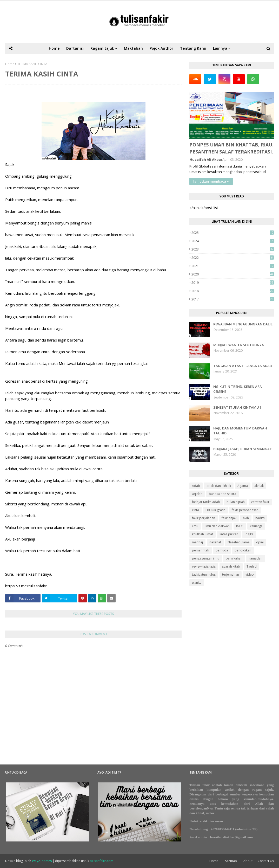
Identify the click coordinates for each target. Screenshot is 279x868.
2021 (233, 266)
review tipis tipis (204, 566)
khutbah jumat (202, 534)
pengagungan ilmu (206, 558)
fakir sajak (229, 518)
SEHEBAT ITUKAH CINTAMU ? (237, 407)
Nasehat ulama (239, 542)
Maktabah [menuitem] (133, 48)
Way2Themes (42, 861)
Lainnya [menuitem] (220, 48)
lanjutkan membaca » (211, 181)
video (250, 574)
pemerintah (201, 550)
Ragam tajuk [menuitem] (102, 48)
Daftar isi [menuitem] (75, 48)
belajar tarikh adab (206, 502)
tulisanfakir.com (102, 861)
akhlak (259, 486)
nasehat (215, 542)
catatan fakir (260, 502)
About (248, 861)
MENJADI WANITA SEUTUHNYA (239, 345)
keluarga (256, 526)
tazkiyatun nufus (204, 574)
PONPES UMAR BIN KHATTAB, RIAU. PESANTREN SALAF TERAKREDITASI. (231, 148)
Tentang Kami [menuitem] (193, 48)
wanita (197, 583)
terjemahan (231, 574)
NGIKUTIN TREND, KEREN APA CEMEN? (238, 389)
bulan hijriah (236, 502)
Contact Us (266, 861)
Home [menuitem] (54, 48)
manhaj (197, 542)
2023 (233, 249)
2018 (233, 291)
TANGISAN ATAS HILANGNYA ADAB (243, 366)
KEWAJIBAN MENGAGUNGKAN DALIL (243, 324)
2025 (233, 233)
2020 (233, 274)
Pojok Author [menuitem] (161, 48)
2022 (233, 258)
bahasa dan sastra (222, 494)
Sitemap (231, 861)
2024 (233, 241)
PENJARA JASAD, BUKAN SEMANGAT (243, 449)
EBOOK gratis (215, 510)
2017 (233, 299)
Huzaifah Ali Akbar (206, 159)
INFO (240, 526)
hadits (260, 518)
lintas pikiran (229, 534)
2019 (233, 283)
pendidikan (243, 550)
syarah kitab (231, 566)
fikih (246, 518)
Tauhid (252, 566)
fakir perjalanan (204, 518)
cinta (195, 510)
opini (260, 542)
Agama (243, 486)
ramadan (256, 558)
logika (249, 534)
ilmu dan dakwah (217, 526)
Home (10, 64)
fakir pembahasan (245, 510)
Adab (196, 486)
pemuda (222, 550)
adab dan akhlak (219, 486)
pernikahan (234, 558)
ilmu (195, 526)
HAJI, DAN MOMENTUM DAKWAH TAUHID (240, 431)
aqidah (197, 494)
